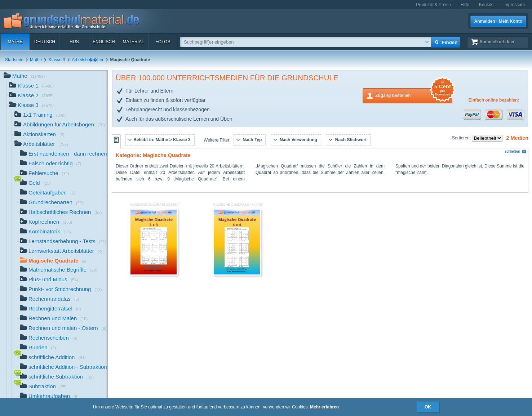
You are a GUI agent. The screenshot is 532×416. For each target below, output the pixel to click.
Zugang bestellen (414, 95)
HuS (74, 42)
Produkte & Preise (433, 5)
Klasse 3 (57, 60)
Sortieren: (462, 138)
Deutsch (45, 42)
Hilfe (465, 5)
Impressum (514, 5)
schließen (515, 151)
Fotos (163, 42)
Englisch (104, 42)
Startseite (14, 60)
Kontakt (486, 5)
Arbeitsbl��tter (88, 60)
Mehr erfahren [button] (324, 407)
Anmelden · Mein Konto (498, 21)
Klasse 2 (31, 96)
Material (133, 42)
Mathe (15, 42)
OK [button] (428, 407)
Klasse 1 (31, 86)
